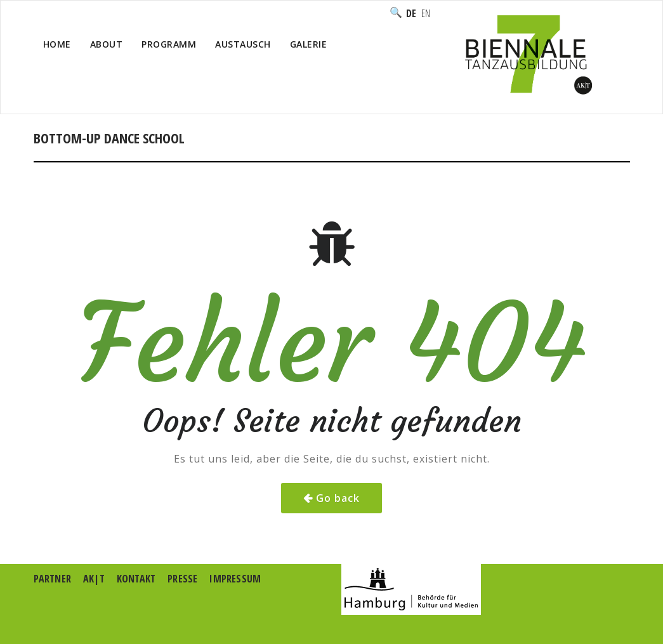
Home (57, 44)
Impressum (235, 579)
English (426, 13)
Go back (338, 498)
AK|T (94, 579)
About (107, 44)
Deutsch (411, 13)
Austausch (243, 44)
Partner (52, 579)
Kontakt (136, 579)
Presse (182, 579)
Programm (169, 44)
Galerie (309, 44)
